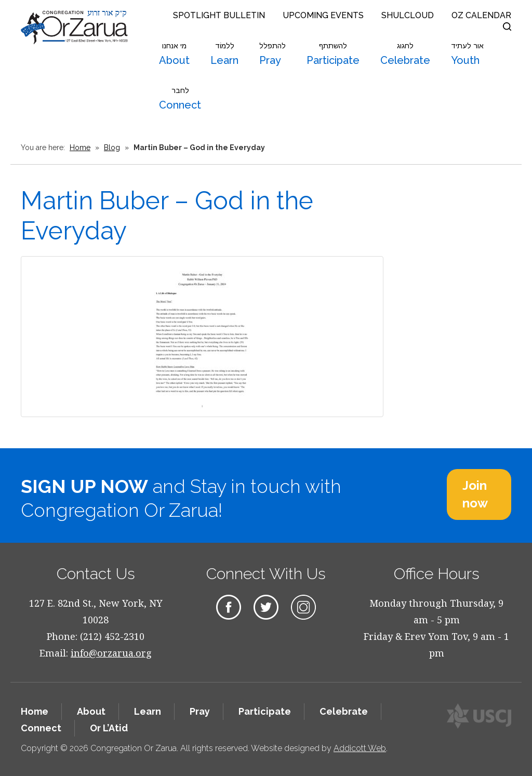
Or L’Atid (109, 728)
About (174, 54)
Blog (112, 148)
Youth (467, 54)
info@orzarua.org (111, 653)
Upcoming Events (323, 15)
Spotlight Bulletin (219, 15)
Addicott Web (360, 748)
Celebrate (405, 54)
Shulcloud (408, 15)
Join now (475, 494)
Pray (272, 54)
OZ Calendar (481, 15)
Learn (224, 54)
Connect (180, 99)
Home (80, 148)
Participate (333, 54)
